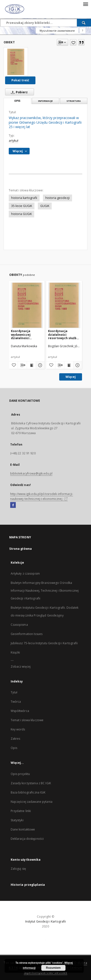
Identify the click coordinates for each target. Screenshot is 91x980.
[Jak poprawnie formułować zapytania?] (83, 31)
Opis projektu (20, 774)
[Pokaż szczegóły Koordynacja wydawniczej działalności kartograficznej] (40, 365)
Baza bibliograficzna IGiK (28, 792)
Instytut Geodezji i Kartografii (46, 921)
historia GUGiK (21, 214)
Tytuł (14, 692)
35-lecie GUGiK (22, 206)
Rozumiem (53, 968)
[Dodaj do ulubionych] (73, 42)
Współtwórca (20, 711)
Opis (14, 748)
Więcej (71, 377)
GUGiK (45, 206)
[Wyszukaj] (84, 23)
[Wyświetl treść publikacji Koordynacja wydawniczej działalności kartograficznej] (31, 365)
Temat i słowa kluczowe (27, 720)
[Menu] (85, 4)
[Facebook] (13, 505)
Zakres (16, 739)
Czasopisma (19, 625)
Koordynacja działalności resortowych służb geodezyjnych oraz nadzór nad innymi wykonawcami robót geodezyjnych (64, 334)
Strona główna (21, 549)
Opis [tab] (17, 101)
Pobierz (18, 92)
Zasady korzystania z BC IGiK (31, 783)
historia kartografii (24, 198)
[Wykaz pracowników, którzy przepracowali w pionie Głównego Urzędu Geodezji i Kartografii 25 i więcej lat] (16, 62)
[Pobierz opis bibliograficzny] (22, 365)
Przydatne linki (21, 811)
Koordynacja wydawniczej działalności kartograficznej (23, 334)
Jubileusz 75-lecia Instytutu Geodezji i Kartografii (44, 643)
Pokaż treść (20, 80)
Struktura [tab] (74, 101)
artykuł (13, 141)
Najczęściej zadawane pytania (32, 802)
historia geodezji (58, 198)
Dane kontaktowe (23, 829)
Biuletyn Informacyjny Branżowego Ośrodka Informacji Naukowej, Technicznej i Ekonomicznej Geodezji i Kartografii (45, 591)
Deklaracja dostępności (27, 839)
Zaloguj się (18, 869)
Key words (18, 729)
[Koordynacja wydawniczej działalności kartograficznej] (27, 305)
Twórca (16, 702)
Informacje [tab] (45, 101)
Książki (15, 652)
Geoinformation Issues (27, 634)
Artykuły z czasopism (25, 574)
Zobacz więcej (21, 667)
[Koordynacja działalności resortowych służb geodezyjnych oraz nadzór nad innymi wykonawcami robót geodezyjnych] (64, 305)
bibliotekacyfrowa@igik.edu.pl (31, 473)
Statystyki (17, 820)
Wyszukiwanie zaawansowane (57, 31)
